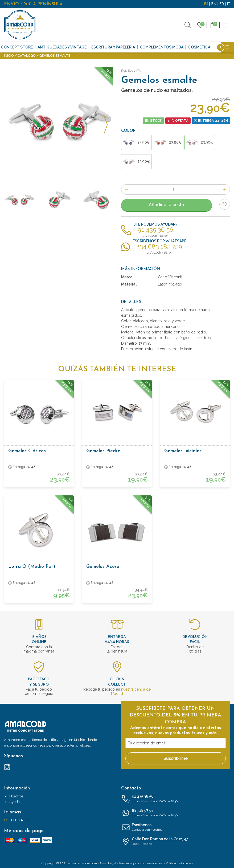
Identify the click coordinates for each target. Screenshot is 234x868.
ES (206, 4)
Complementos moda (162, 47)
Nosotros (16, 796)
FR (222, 4)
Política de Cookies (179, 863)
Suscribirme (176, 758)
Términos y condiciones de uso (141, 863)
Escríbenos (176, 828)
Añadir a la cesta (167, 205)
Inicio (9, 56)
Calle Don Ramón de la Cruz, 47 (176, 842)
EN (214, 4)
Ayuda (15, 802)
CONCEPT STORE (17, 47)
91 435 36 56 (176, 799)
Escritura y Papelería (113, 47)
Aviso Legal (108, 863)
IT (228, 4)
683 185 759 (176, 813)
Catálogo (27, 56)
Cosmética (199, 47)
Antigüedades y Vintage (62, 47)
